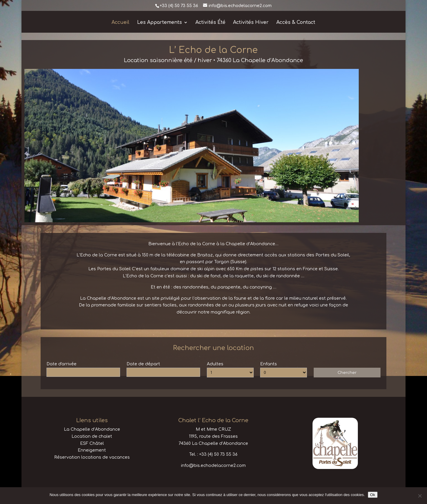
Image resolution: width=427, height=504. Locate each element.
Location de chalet (92, 436)
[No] (420, 496)
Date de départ (143, 364)
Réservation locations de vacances (92, 457)
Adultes (215, 364)
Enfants (269, 364)
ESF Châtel (92, 444)
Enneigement (92, 450)
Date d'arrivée (62, 364)
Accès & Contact (296, 23)
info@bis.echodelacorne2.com (213, 466)
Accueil (121, 23)
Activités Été (210, 23)
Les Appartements (159, 23)
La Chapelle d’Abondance (92, 429)
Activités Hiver (251, 23)
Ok (373, 495)
